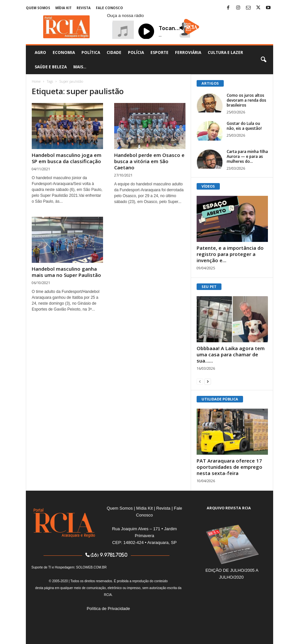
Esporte (159, 52)
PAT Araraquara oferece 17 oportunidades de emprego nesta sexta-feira (229, 467)
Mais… (80, 67)
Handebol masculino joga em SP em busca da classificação (67, 158)
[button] (263, 60)
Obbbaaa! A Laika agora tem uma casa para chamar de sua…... (231, 354)
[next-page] (208, 381)
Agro (40, 52)
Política (91, 52)
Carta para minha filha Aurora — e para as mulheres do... (247, 156)
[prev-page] (200, 381)
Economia (64, 52)
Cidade (114, 52)
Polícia (136, 52)
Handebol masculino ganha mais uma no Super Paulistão (66, 272)
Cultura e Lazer (225, 52)
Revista (84, 8)
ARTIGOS (210, 83)
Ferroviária (188, 52)
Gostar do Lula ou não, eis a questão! (244, 126)
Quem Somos (38, 8)
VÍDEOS (208, 186)
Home (36, 81)
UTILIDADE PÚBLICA (220, 399)
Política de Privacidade (108, 609)
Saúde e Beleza (51, 67)
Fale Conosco (109, 8)
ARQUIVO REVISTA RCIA (229, 508)
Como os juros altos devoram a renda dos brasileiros (246, 100)
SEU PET (209, 287)
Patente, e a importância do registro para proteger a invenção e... (230, 254)
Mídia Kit (63, 8)
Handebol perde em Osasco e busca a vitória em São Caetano (149, 161)
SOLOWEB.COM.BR (91, 567)
